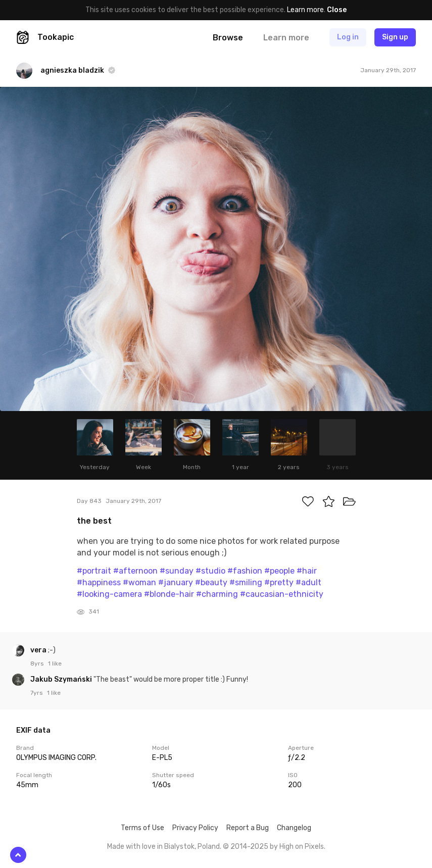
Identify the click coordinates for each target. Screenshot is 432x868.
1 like (55, 663)
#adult (308, 582)
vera (39, 650)
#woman (139, 582)
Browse (228, 38)
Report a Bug (248, 828)
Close (337, 10)
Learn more (305, 10)
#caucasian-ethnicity (282, 594)
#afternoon (135, 571)
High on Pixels (302, 847)
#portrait (94, 571)
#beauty (211, 582)
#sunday (177, 571)
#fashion (245, 571)
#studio (210, 571)
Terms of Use (142, 828)
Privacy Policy (195, 828)
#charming (217, 594)
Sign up (395, 37)
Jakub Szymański (62, 679)
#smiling (246, 582)
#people (279, 571)
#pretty (279, 582)
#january (176, 582)
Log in (348, 37)
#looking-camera (109, 594)
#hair (307, 571)
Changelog (294, 828)
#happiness (99, 582)
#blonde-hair (169, 594)
